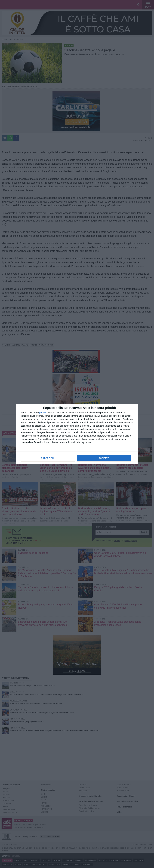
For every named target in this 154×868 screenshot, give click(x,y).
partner (43, 413)
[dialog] (77, 434)
